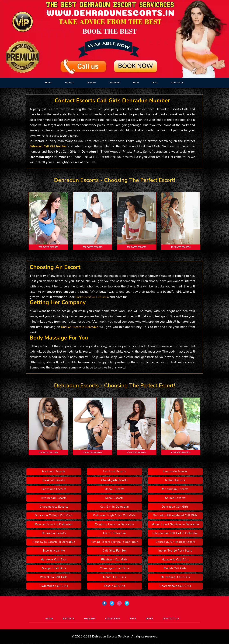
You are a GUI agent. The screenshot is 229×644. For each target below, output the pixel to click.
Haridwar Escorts (54, 472)
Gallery (91, 83)
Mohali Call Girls (175, 568)
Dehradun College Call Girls (54, 515)
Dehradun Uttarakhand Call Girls (175, 515)
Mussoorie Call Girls (175, 560)
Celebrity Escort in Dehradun (114, 524)
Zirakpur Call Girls (54, 568)
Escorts (70, 83)
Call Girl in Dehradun (115, 507)
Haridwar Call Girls (54, 560)
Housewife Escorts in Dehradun (54, 542)
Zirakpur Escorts (54, 480)
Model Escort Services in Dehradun (175, 524)
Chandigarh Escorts (115, 480)
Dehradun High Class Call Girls (114, 515)
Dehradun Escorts (54, 533)
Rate (136, 83)
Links (155, 83)
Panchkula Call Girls (54, 577)
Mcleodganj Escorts (175, 489)
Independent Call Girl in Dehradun (175, 533)
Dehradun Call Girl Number (50, 146)
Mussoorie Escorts (175, 472)
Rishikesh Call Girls (115, 560)
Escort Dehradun (114, 533)
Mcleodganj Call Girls (175, 577)
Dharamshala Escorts (54, 507)
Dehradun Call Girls (175, 507)
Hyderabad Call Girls (54, 586)
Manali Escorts (114, 489)
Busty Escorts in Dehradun (94, 297)
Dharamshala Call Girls (175, 586)
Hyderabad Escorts (54, 498)
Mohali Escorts (175, 480)
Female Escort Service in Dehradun (114, 542)
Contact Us (178, 83)
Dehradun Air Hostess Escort (175, 542)
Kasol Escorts (114, 498)
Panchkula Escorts (54, 489)
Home (48, 83)
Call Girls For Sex (114, 551)
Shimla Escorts (175, 498)
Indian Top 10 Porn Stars (175, 551)
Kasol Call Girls (115, 586)
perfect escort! (158, 180)
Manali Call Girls (115, 577)
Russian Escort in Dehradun (81, 327)
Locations (114, 83)
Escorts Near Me (54, 551)
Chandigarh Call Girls (114, 568)
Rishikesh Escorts (114, 472)
